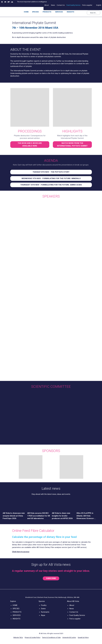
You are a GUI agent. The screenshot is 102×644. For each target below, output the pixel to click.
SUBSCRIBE (51, 578)
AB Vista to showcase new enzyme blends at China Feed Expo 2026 (14, 516)
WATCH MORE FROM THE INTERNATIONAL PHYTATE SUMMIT (72, 144)
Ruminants (45, 612)
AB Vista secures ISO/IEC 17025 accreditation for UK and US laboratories (39, 516)
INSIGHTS (16, 619)
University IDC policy (69, 637)
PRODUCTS (17, 612)
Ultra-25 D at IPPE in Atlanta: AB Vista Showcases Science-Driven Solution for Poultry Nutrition (88, 516)
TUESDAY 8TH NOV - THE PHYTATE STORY (51, 172)
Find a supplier (75, 619)
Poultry (44, 605)
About (72, 605)
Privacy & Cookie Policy (33, 637)
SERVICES (17, 615)
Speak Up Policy (83, 637)
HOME (15, 605)
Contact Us (74, 612)
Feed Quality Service (77, 615)
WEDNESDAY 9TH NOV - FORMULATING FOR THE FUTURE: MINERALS (51, 178)
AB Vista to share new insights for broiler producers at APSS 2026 (62, 516)
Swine (43, 609)
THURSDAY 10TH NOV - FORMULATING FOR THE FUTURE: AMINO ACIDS (51, 185)
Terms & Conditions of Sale (51, 637)
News (72, 609)
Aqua (43, 615)
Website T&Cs (18, 637)
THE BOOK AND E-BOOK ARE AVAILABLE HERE (30, 144)
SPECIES (16, 609)
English (99, 5)
